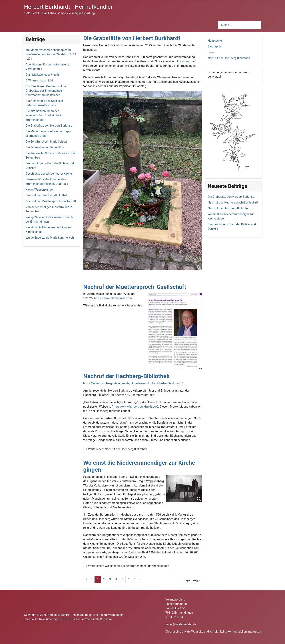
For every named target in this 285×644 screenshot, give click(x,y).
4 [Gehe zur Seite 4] (116, 579)
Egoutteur (183, 61)
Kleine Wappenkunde (39, 190)
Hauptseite (215, 41)
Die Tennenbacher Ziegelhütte (45, 147)
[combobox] (239, 25)
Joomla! (29, 619)
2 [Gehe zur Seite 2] (104, 579)
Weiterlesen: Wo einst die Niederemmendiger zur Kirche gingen (128, 566)
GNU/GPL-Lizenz (69, 619)
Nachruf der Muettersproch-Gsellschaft (51, 201)
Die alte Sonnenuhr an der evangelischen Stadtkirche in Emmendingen (44, 115)
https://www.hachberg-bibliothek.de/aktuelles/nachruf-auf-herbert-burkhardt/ (133, 383)
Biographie (215, 46)
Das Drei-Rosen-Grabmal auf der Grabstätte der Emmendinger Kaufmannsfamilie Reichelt (46, 91)
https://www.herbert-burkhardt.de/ (135, 407)
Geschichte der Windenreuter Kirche (49, 174)
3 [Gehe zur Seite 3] (110, 579)
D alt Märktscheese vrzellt (42, 75)
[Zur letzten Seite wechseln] (140, 579)
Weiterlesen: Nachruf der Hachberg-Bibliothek (117, 449)
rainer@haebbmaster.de (181, 624)
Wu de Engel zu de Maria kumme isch (50, 238)
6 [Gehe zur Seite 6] (129, 579)
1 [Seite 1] (98, 579)
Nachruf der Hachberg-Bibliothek (47, 195)
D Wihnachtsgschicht (39, 80)
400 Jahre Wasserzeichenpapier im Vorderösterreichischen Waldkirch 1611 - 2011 (51, 54)
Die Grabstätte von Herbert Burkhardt (49, 126)
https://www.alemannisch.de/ (113, 298)
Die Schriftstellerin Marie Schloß (46, 142)
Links (211, 52)
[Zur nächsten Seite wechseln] (135, 579)
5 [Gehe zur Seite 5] (122, 579)
